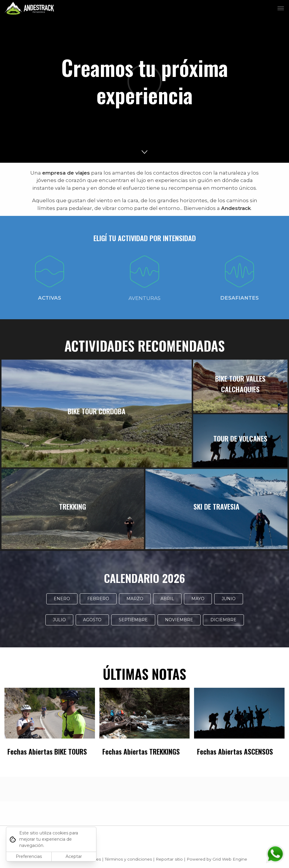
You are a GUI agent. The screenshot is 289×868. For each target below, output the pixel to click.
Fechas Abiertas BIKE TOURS (47, 751)
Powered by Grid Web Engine (217, 859)
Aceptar (74, 856)
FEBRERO (98, 599)
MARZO (135, 599)
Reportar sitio (169, 859)
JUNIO (229, 599)
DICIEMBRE (223, 620)
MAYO (198, 599)
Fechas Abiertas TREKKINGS (141, 751)
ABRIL (167, 599)
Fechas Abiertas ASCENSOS (235, 751)
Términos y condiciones (128, 859)
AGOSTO (92, 620)
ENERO (62, 599)
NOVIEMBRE (179, 620)
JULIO (59, 620)
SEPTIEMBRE (133, 620)
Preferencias (29, 856)
